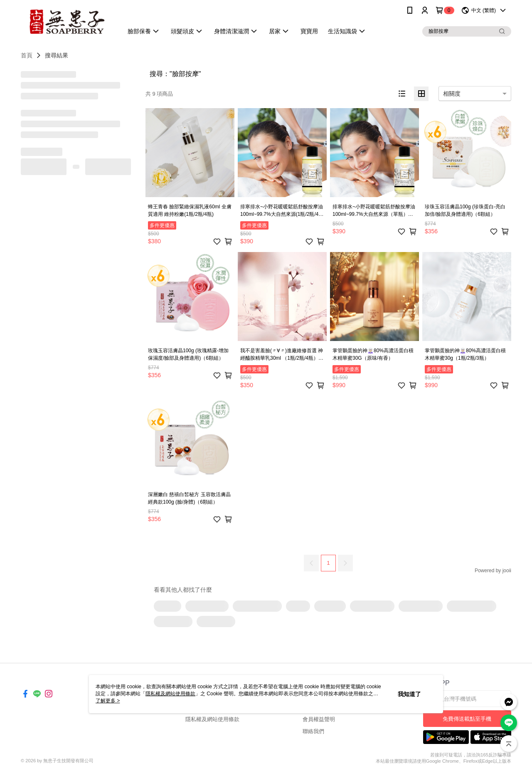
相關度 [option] (452, 94)
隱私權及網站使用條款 (212, 719)
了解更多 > (108, 701)
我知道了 (409, 694)
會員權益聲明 (319, 719)
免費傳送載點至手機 (467, 719)
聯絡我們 (313, 731)
